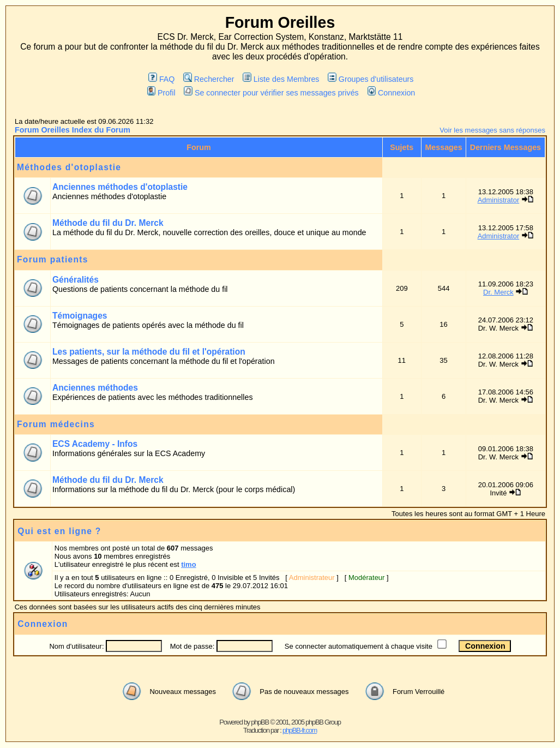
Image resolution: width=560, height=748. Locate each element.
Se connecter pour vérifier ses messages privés (271, 93)
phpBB (260, 722)
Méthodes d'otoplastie (69, 167)
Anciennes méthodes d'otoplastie (120, 187)
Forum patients (53, 259)
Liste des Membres (281, 79)
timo (188, 564)
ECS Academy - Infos (95, 444)
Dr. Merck (498, 292)
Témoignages (80, 316)
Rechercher (209, 79)
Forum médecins (56, 424)
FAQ (161, 79)
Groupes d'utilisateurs (371, 79)
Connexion (392, 93)
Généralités (76, 280)
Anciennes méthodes (95, 388)
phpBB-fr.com (300, 730)
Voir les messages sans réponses (492, 130)
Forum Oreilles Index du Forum (73, 130)
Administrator (499, 200)
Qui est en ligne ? (59, 531)
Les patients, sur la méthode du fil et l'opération (149, 352)
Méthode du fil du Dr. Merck (108, 223)
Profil (161, 93)
